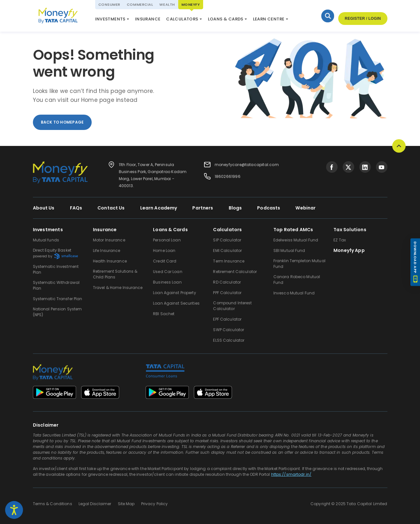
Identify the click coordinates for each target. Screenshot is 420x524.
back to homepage (62, 122)
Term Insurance (229, 261)
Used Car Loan (168, 272)
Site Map (126, 504)
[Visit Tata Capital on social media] (332, 167)
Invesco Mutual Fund (294, 293)
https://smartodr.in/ (291, 474)
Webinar (305, 208)
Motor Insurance (109, 240)
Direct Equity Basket (55, 253)
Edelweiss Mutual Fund (296, 240)
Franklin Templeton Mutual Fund (299, 264)
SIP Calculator (227, 240)
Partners (203, 208)
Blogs (235, 208)
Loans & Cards (226, 19)
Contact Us (111, 208)
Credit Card (165, 261)
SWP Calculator (229, 330)
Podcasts (269, 208)
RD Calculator (227, 282)
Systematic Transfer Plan (58, 299)
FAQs (76, 208)
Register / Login (363, 19)
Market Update (235, 20)
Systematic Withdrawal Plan (56, 285)
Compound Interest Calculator (232, 306)
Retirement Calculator (235, 272)
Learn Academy (159, 208)
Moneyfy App (349, 250)
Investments (110, 19)
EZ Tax (340, 240)
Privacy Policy (155, 504)
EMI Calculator (227, 251)
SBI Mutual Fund (289, 251)
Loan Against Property (175, 293)
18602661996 (228, 176)
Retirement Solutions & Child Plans (115, 274)
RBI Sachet (164, 314)
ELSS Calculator (192, 20)
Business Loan (167, 282)
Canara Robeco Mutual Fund (297, 280)
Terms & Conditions (53, 504)
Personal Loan (167, 240)
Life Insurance (107, 251)
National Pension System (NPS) (130, 17)
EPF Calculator (227, 319)
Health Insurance (110, 261)
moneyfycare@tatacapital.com (247, 165)
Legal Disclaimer (95, 504)
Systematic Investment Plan (56, 269)
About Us (44, 208)
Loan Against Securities (176, 303)
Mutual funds (46, 240)
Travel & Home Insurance (118, 288)
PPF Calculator (227, 293)
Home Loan (164, 251)
